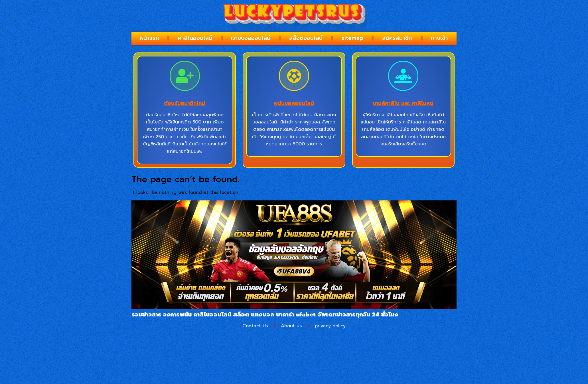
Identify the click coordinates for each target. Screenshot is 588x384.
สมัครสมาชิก (397, 38)
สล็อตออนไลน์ (306, 38)
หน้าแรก (150, 38)
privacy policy (330, 326)
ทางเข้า (439, 38)
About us (291, 326)
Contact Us (255, 326)
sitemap (352, 38)
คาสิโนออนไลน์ (195, 38)
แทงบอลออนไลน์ (251, 38)
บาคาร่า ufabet (296, 314)
